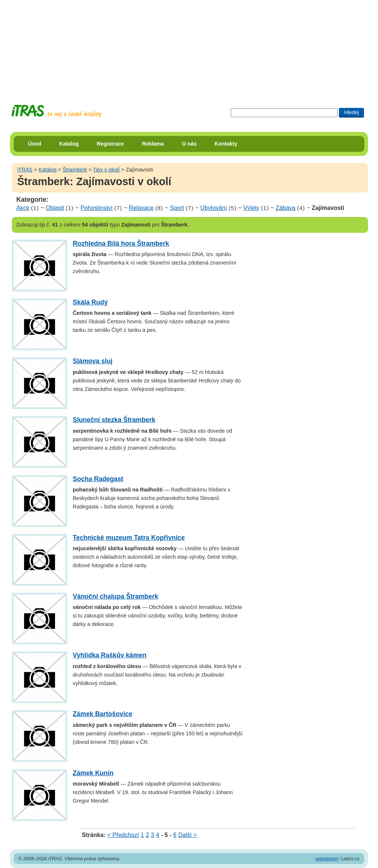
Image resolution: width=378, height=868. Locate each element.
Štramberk (75, 170)
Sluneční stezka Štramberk (114, 420)
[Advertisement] (189, 46)
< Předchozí (123, 835)
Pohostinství (97, 208)
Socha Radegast (98, 479)
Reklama (153, 144)
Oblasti (55, 208)
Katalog (69, 144)
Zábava (286, 208)
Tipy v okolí (106, 170)
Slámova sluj (93, 361)
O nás (189, 144)
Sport (177, 208)
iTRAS (25, 170)
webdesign (327, 859)
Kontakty (226, 144)
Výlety (251, 208)
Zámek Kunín (93, 773)
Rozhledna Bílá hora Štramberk (121, 244)
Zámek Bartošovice (102, 714)
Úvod (35, 144)
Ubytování (214, 208)
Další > (188, 835)
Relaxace (141, 208)
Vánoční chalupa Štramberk (116, 596)
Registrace (110, 144)
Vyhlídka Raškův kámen (110, 655)
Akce (23, 208)
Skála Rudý (90, 302)
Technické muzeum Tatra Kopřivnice (129, 538)
